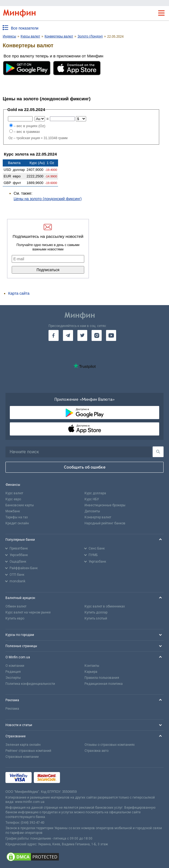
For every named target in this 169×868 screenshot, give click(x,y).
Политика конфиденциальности (30, 684)
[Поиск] (158, 452)
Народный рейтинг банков (105, 523)
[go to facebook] (54, 335)
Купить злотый (96, 618)
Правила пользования (102, 678)
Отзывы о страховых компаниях (110, 745)
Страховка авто (96, 751)
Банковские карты (20, 505)
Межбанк (13, 511)
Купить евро (15, 618)
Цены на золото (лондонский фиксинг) (48, 199)
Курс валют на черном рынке (28, 612)
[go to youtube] (111, 335)
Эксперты (13, 678)
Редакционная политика (104, 684)
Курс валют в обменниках (105, 606)
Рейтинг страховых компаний (28, 751)
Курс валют (14, 493)
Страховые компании (22, 757)
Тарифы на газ (17, 517)
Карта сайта (19, 293)
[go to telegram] (68, 335)
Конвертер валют (98, 517)
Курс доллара (95, 493)
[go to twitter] (82, 335)
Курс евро (13, 499)
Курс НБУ (92, 499)
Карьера (91, 672)
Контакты (92, 666)
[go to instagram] (97, 335)
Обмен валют (16, 606)
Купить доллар (96, 612)
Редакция (13, 672)
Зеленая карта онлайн (23, 745)
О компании (15, 666)
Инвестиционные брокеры (105, 505)
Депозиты (92, 511)
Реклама (12, 709)
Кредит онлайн (17, 523)
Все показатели (25, 28)
